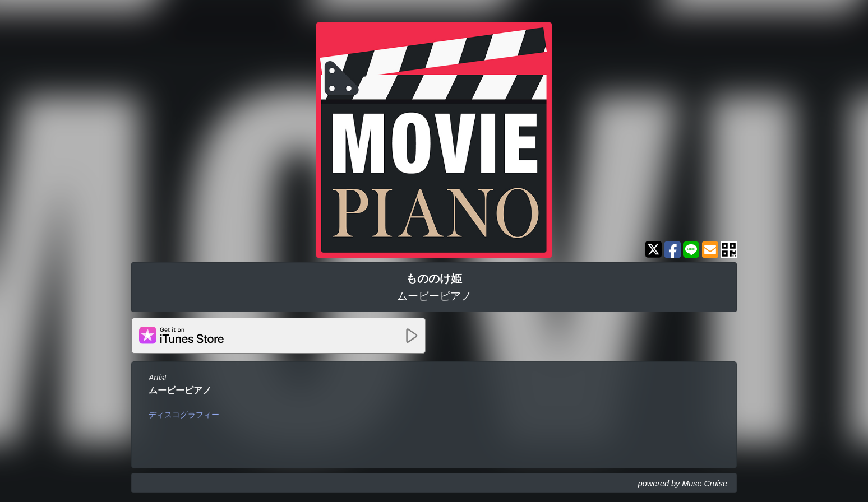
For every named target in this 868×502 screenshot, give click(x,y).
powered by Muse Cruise (683, 484)
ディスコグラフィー (184, 415)
